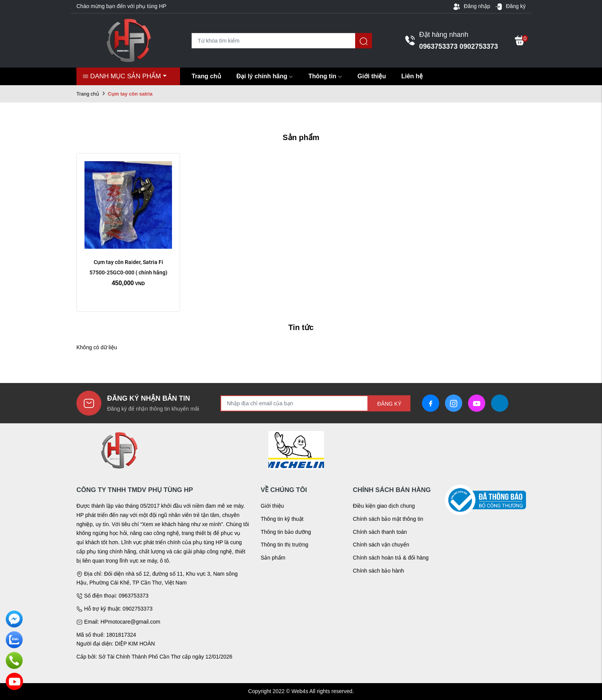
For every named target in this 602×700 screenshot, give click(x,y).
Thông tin (325, 76)
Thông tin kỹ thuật (282, 519)
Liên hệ (412, 76)
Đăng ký (510, 7)
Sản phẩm (273, 558)
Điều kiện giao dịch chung (384, 506)
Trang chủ (206, 76)
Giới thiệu (372, 76)
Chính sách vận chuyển (381, 545)
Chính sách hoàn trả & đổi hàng (391, 558)
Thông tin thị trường (284, 545)
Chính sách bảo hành (378, 571)
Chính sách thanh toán (380, 532)
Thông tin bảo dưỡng (286, 532)
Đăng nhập (471, 7)
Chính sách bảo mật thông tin (388, 519)
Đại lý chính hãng (265, 76)
